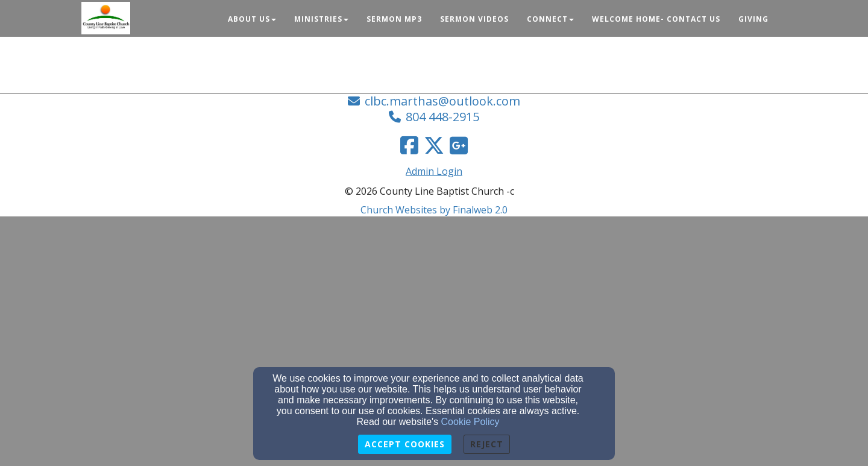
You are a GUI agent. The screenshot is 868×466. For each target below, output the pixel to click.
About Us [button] (252, 19)
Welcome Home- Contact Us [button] (656, 19)
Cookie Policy (470, 422)
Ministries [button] (321, 19)
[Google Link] (459, 145)
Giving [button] (753, 19)
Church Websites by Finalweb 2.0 (434, 210)
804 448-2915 (442, 117)
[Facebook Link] (409, 145)
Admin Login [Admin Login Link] (434, 171)
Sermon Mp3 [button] (394, 19)
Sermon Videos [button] (474, 19)
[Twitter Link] (434, 145)
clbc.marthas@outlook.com (442, 101)
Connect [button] (550, 19)
